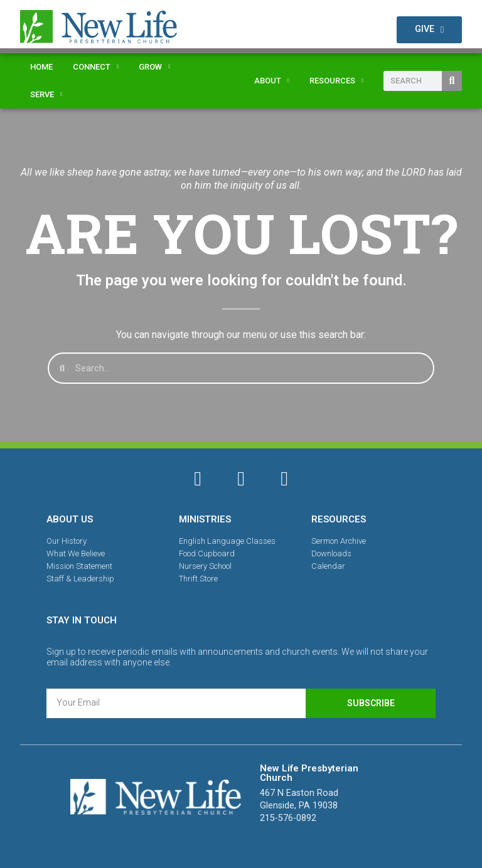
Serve (46, 94)
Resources (336, 81)
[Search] (452, 81)
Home (41, 67)
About (272, 81)
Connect (96, 67)
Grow (154, 67)
